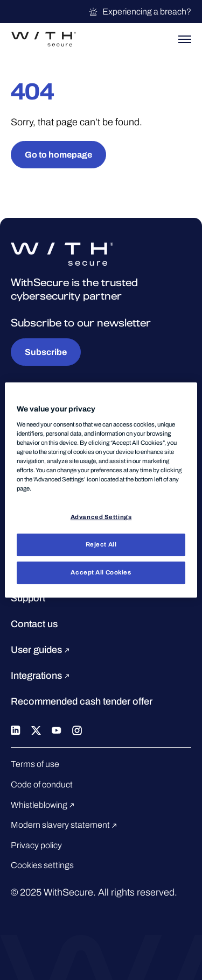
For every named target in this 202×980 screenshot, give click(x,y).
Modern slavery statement (65, 825)
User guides (42, 650)
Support (28, 598)
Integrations (42, 676)
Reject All (101, 544)
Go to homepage (58, 155)
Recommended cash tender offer (82, 701)
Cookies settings (42, 865)
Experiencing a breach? (140, 12)
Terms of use (35, 764)
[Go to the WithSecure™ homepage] (44, 39)
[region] (101, 490)
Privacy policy (36, 845)
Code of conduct (42, 784)
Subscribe (46, 352)
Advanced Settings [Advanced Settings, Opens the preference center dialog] (101, 517)
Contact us (34, 624)
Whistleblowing (44, 805)
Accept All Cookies (101, 572)
